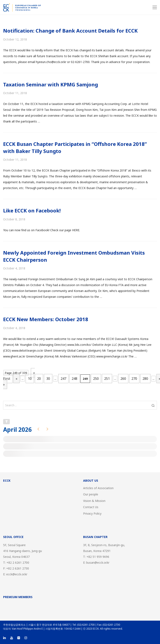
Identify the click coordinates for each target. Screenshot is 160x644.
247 (63, 379)
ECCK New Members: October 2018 (46, 319)
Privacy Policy (92, 513)
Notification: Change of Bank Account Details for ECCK (70, 31)
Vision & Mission (94, 501)
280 (145, 379)
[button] (153, 405)
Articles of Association (98, 488)
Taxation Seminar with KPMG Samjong (51, 84)
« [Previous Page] (16, 379)
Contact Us (91, 507)
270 (134, 379)
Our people (91, 494)
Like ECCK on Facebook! (32, 210)
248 (74, 379)
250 (96, 379)
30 (48, 379)
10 (30, 379)
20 (39, 379)
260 (123, 379)
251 (107, 379)
